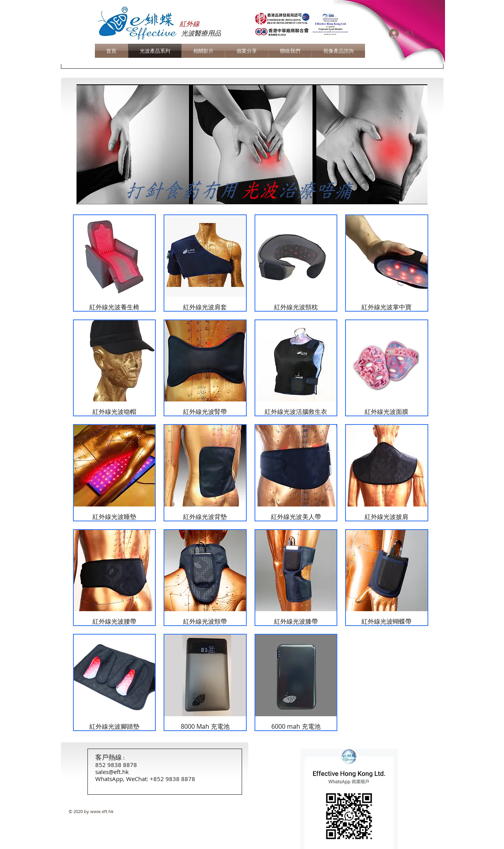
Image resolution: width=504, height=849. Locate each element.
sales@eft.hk (112, 772)
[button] (252, 144)
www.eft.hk (102, 811)
